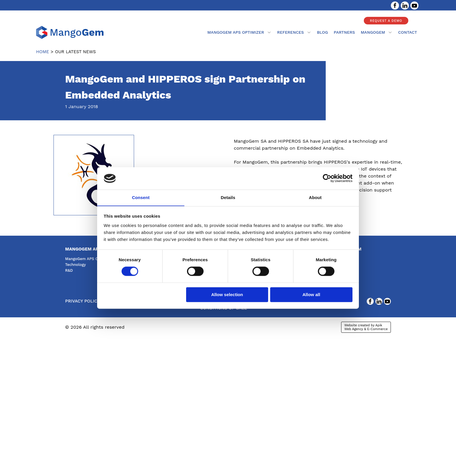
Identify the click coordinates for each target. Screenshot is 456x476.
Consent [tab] (141, 197)
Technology (75, 265)
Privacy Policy (82, 301)
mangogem (376, 32)
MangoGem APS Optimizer (239, 32)
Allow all (311, 295)
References (294, 32)
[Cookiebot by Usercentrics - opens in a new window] (327, 178)
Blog (323, 32)
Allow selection (227, 295)
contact (408, 32)
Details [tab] (228, 197)
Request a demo (386, 21)
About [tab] (315, 197)
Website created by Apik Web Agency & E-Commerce (366, 327)
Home (43, 52)
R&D (69, 270)
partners (344, 32)
